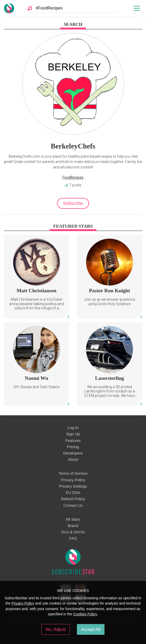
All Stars (73, 519)
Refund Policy (73, 499)
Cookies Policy (85, 614)
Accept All (91, 629)
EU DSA (73, 493)
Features (73, 441)
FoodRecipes (73, 177)
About (73, 459)
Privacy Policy (73, 480)
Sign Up (73, 434)
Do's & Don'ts (73, 532)
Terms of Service (73, 473)
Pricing (73, 447)
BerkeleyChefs (73, 146)
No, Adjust (56, 629)
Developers (73, 453)
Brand (73, 526)
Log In (73, 428)
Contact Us (73, 505)
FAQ (73, 538)
